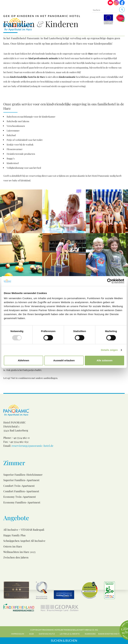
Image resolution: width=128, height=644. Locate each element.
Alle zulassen (105, 360)
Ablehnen (23, 360)
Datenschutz (47, 634)
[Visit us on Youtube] (110, 4)
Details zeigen (109, 350)
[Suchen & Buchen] (122, 10)
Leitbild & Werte (70, 634)
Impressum (18, 634)
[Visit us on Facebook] (122, 4)
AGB (31, 634)
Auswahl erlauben (64, 360)
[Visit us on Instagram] (116, 4)
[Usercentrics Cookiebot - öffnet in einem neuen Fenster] (110, 281)
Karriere (90, 634)
